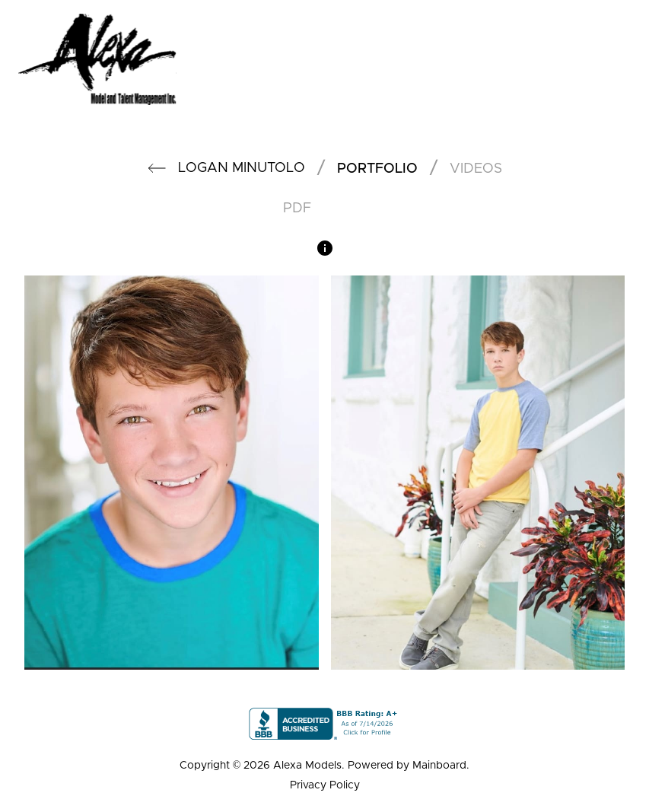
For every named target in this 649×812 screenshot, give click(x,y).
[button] (157, 168)
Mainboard (439, 766)
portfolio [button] (377, 169)
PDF (297, 209)
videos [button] (476, 169)
